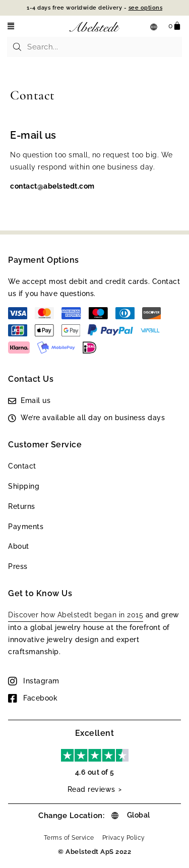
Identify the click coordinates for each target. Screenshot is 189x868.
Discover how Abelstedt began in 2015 (76, 615)
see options (146, 8)
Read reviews (91, 789)
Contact (22, 466)
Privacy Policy (124, 838)
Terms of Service (69, 838)
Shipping (24, 486)
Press (18, 566)
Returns (22, 506)
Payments (26, 527)
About (19, 546)
